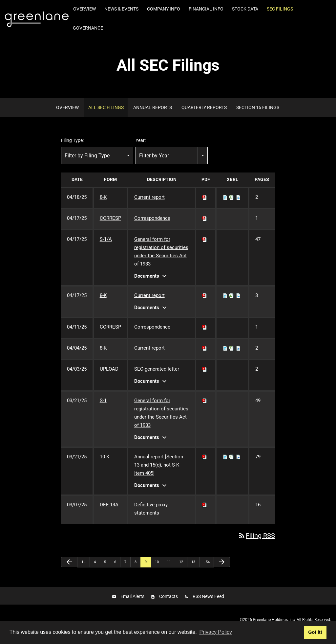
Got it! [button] (315, 632)
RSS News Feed (208, 596)
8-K (103, 197)
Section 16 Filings (258, 107)
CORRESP (110, 218)
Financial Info (206, 9)
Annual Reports (153, 107)
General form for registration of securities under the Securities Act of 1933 (161, 252)
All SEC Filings (106, 107)
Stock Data (245, 9)
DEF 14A (109, 505)
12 (181, 562)
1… (84, 562)
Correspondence (152, 218)
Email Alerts (132, 596)
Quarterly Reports (204, 107)
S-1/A (106, 239)
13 (193, 562)
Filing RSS (256, 536)
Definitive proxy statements (151, 509)
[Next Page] (222, 562)
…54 (207, 562)
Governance (88, 28)
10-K (105, 457)
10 (157, 562)
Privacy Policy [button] (216, 632)
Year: (141, 140)
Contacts (168, 596)
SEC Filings (280, 9)
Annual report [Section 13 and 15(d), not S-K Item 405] (159, 465)
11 (169, 562)
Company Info (164, 9)
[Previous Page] (69, 562)
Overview (84, 9)
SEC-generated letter (157, 369)
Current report (149, 197)
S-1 (103, 401)
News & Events (121, 9)
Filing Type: (72, 140)
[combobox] (97, 156)
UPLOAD (109, 369)
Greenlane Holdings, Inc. (274, 620)
